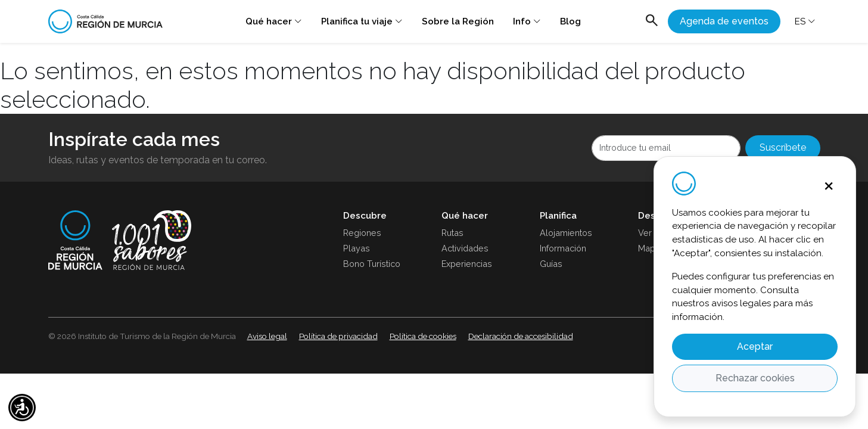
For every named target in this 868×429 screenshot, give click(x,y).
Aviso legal (267, 336)
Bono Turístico (372, 264)
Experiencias (467, 264)
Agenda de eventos (724, 21)
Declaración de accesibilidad (521, 336)
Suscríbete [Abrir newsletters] (783, 147)
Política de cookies (423, 336)
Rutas (452, 233)
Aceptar (755, 346)
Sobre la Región (458, 21)
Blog (570, 21)
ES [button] (805, 21)
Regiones (362, 233)
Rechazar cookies (755, 378)
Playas (357, 248)
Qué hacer (274, 21)
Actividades (465, 248)
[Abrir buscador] (652, 22)
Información (563, 248)
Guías (551, 264)
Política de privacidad (338, 336)
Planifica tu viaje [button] (362, 21)
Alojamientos (566, 233)
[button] (22, 408)
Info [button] (527, 21)
